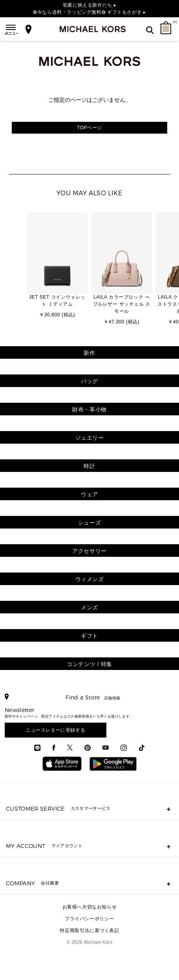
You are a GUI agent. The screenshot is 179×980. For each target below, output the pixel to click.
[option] (57, 266)
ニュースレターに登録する (56, 730)
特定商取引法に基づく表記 (89, 930)
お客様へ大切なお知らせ (90, 907)
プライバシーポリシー (89, 919)
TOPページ (89, 128)
